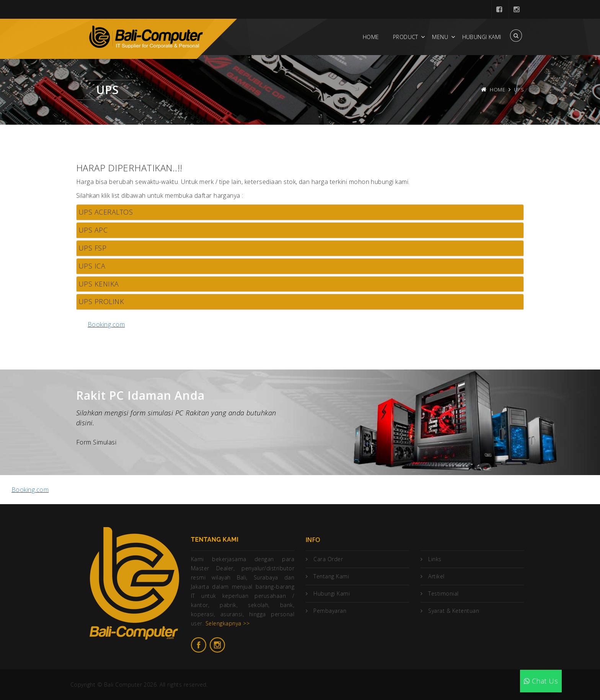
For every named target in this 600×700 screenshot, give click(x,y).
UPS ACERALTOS (106, 212)
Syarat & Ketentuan (454, 611)
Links (435, 559)
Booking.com (106, 324)
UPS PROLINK (101, 301)
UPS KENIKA (99, 284)
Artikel (436, 576)
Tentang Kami (331, 576)
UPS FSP (92, 248)
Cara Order (328, 559)
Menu (440, 37)
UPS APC (93, 230)
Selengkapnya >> (227, 623)
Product (406, 37)
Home (371, 37)
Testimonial (443, 593)
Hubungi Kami (482, 37)
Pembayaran (330, 611)
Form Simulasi (96, 442)
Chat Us (541, 681)
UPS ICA (92, 266)
